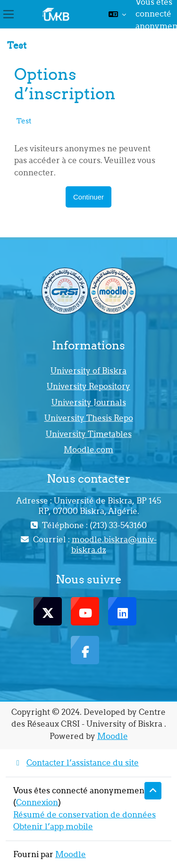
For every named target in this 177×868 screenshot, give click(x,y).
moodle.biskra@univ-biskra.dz (114, 545)
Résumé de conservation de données (84, 815)
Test (24, 121)
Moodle (113, 736)
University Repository (88, 386)
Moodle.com (88, 450)
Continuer (88, 197)
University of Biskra (88, 371)
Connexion (37, 802)
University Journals (89, 402)
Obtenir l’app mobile (53, 826)
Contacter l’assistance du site (76, 763)
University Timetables (89, 434)
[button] (117, 14)
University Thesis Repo (89, 418)
